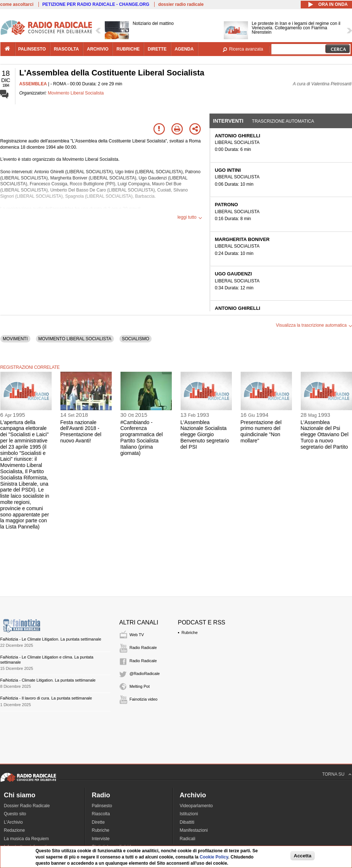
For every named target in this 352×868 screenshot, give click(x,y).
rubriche (128, 49)
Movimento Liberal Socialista (76, 93)
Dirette (98, 822)
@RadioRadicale (145, 674)
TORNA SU (333, 774)
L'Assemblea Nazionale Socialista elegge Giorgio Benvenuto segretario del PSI (205, 435)
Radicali (188, 839)
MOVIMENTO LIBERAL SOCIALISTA (75, 339)
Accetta (303, 856)
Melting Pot (140, 686)
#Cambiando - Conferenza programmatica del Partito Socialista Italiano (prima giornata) (142, 438)
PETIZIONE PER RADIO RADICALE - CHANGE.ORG (96, 4)
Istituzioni (189, 814)
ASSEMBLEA (33, 84)
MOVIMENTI (15, 339)
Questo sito (15, 814)
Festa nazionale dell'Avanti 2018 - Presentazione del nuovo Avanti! (81, 431)
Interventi (228, 121)
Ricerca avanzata (246, 49)
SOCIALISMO (136, 339)
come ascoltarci (17, 4)
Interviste (101, 839)
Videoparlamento (197, 806)
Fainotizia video (144, 699)
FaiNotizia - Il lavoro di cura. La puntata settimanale (46, 698)
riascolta (66, 49)
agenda (184, 49)
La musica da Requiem (27, 839)
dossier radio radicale (181, 4)
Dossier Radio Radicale (27, 806)
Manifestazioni (194, 830)
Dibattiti (187, 822)
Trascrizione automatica (283, 121)
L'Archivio (14, 822)
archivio (98, 49)
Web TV (137, 635)
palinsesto (32, 49)
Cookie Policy (214, 857)
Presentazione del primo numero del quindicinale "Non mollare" (261, 431)
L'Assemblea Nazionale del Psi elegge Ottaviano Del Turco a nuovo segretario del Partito (325, 435)
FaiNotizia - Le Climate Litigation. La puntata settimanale (51, 639)
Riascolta (101, 814)
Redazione (14, 830)
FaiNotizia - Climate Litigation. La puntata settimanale (48, 680)
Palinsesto (102, 806)
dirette (157, 49)
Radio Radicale (143, 648)
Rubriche (190, 633)
